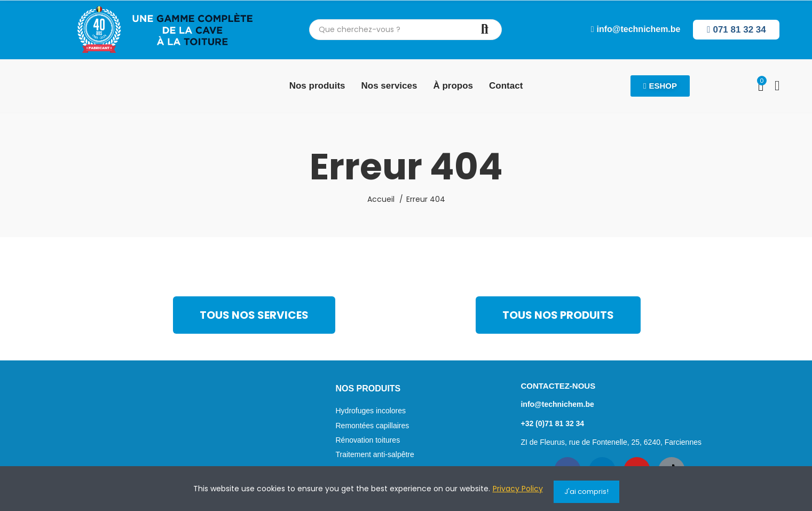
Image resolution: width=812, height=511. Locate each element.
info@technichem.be (557, 404)
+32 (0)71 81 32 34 (552, 423)
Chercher (485, 30)
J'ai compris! (586, 492)
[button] (636, 29)
